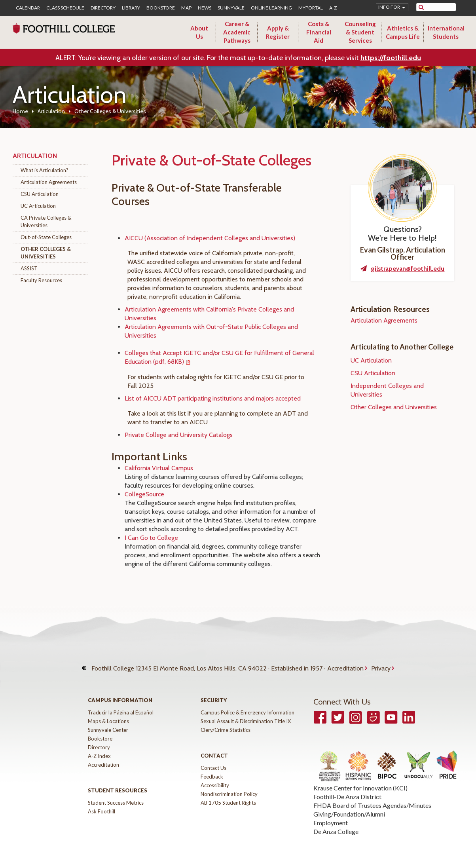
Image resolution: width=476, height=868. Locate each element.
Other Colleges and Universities (394, 407)
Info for (389, 7)
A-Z (333, 8)
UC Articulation (38, 206)
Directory (103, 8)
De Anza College (336, 823)
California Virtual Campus (159, 468)
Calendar (28, 8)
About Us (199, 32)
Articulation (51, 111)
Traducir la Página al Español (121, 705)
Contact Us (213, 760)
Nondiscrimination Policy (229, 786)
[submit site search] (421, 7)
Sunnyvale (231, 8)
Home (20, 111)
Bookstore (161, 8)
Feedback (212, 769)
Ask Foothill (101, 803)
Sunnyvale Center (108, 722)
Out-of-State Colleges (46, 237)
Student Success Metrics (116, 795)
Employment (331, 815)
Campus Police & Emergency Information (247, 705)
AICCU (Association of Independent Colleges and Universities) (210, 238)
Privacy (381, 664)
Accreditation (345, 664)
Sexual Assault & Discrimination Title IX (246, 713)
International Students (446, 32)
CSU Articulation (40, 194)
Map (186, 8)
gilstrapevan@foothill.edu (408, 269)
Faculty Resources (41, 280)
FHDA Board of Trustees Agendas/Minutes (372, 797)
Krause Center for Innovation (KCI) (360, 780)
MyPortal (311, 8)
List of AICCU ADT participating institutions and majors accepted (213, 398)
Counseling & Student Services (360, 32)
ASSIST (29, 268)
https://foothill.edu (391, 58)
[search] (441, 7)
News (205, 8)
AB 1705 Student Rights (228, 795)
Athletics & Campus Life (403, 32)
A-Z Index (99, 748)
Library (131, 8)
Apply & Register (278, 32)
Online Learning (271, 8)
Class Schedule (65, 8)
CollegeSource (144, 494)
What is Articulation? (45, 170)
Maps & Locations (108, 713)
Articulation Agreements (49, 182)
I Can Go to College (151, 538)
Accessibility (215, 777)
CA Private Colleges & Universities (46, 221)
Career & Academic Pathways (237, 32)
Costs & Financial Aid (319, 32)
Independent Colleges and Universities (387, 390)
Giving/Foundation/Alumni (349, 806)
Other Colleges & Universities (46, 253)
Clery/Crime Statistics (226, 722)
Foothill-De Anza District (347, 789)
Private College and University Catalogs (179, 435)
